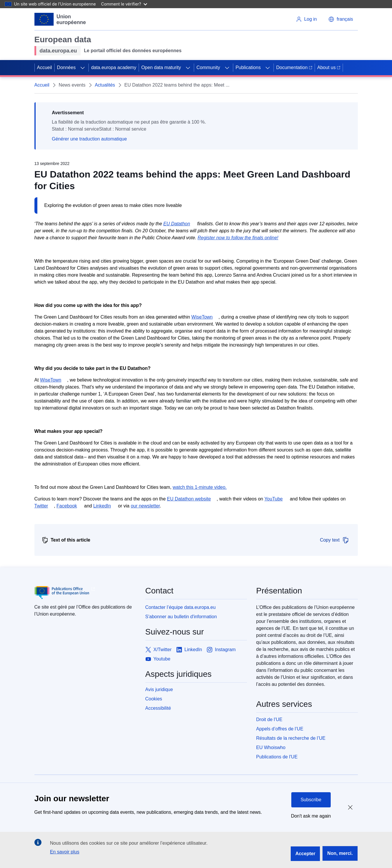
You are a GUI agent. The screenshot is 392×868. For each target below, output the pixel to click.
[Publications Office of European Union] (85, 593)
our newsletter (145, 506)
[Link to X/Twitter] (158, 650)
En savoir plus (65, 852)
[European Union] (60, 19)
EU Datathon (177, 224)
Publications (248, 67)
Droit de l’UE (269, 719)
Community (208, 67)
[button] (341, 19)
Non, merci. (340, 853)
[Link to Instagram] (221, 650)
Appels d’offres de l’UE (280, 729)
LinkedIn (102, 506)
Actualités (105, 85)
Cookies (154, 699)
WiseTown (202, 317)
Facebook (67, 506)
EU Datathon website (189, 499)
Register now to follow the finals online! (238, 238)
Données (66, 67)
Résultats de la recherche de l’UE (291, 738)
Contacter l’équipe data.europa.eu (181, 607)
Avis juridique (159, 689)
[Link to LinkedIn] (189, 650)
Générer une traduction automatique (89, 139)
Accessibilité (158, 708)
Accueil (45, 67)
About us (329, 67)
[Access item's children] (83, 68)
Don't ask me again (311, 816)
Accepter (305, 854)
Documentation (294, 67)
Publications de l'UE (277, 757)
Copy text (334, 540)
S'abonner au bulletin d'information (181, 617)
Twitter (41, 506)
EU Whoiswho (271, 747)
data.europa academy (114, 67)
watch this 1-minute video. (200, 487)
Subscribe (311, 800)
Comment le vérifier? (124, 4)
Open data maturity (161, 67)
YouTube (274, 499)
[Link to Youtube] (158, 659)
